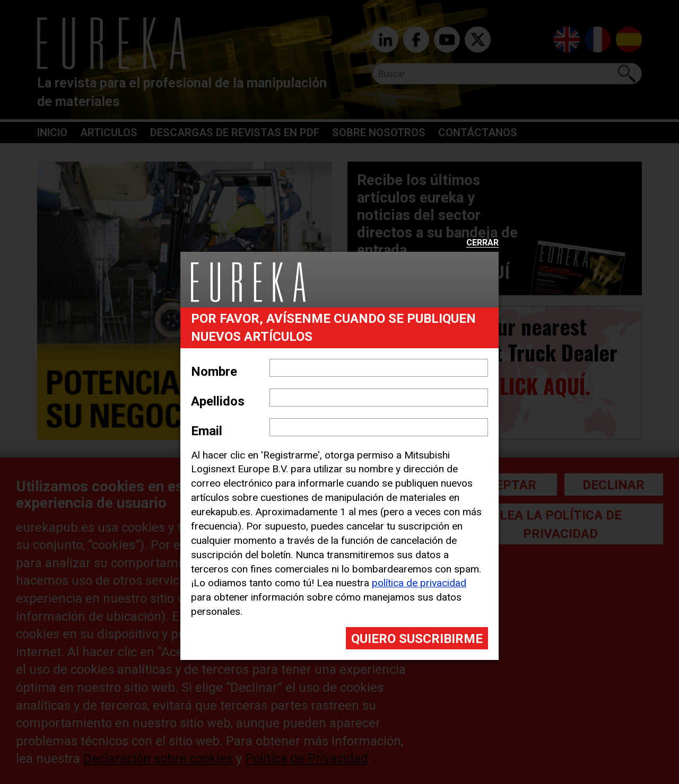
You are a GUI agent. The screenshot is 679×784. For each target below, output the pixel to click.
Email (207, 431)
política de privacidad (419, 583)
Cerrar (482, 243)
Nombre (214, 372)
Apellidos (218, 401)
